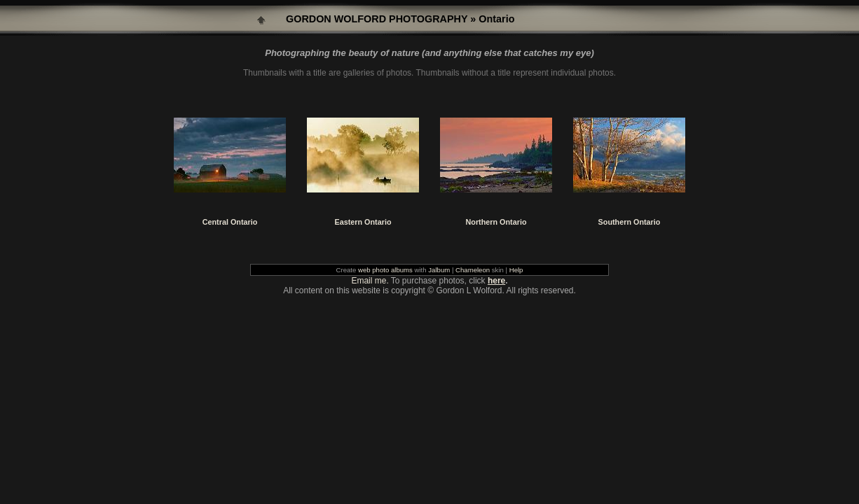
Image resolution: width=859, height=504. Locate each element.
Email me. (370, 281)
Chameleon (473, 270)
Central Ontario (230, 222)
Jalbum (439, 270)
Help (516, 270)
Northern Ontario (496, 222)
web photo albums (385, 270)
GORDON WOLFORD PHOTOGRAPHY (377, 19)
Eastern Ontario (363, 222)
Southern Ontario (630, 222)
